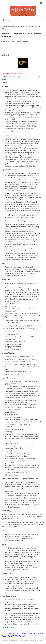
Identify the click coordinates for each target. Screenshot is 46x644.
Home (3, 26)
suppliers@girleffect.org (35, 516)
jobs (8, 26)
